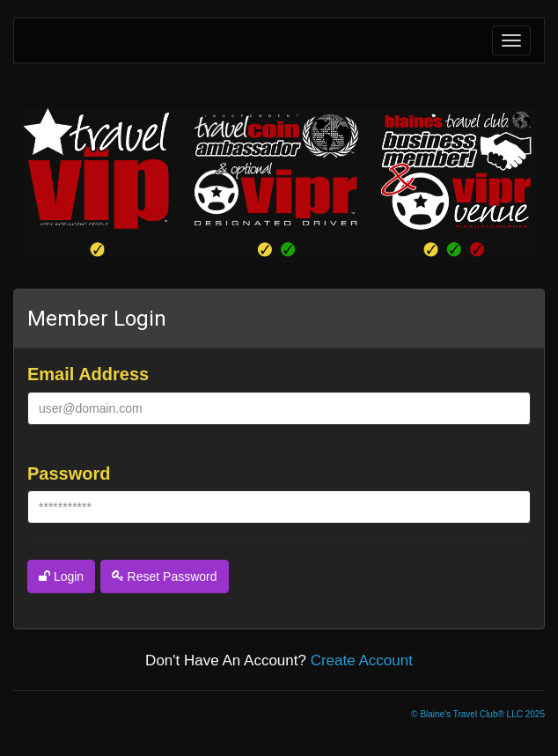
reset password (165, 576)
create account (362, 661)
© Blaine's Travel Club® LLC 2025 (478, 714)
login (61, 576)
